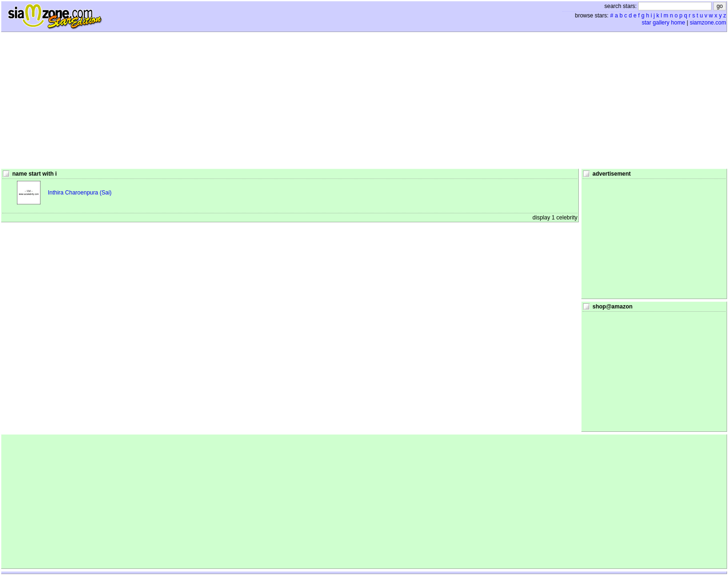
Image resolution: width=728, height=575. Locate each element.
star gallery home (664, 23)
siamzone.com (708, 23)
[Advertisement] (364, 100)
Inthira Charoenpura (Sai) (80, 193)
